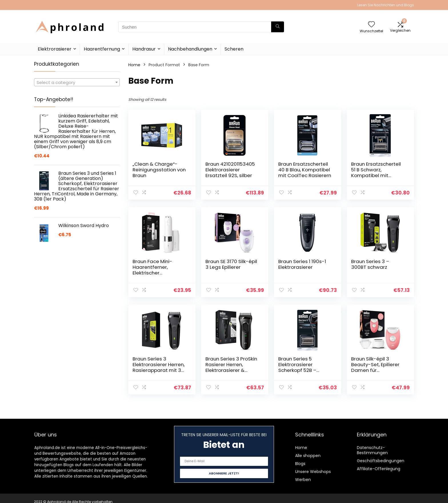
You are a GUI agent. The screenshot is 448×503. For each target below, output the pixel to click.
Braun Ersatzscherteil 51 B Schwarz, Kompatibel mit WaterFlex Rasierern (376, 173)
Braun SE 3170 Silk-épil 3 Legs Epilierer (231, 264)
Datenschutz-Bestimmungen (372, 450)
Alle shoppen (308, 456)
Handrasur (144, 49)
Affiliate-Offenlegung (379, 469)
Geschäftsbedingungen (381, 461)
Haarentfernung (102, 49)
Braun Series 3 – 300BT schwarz (370, 264)
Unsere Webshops (313, 472)
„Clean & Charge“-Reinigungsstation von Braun (159, 170)
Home (134, 65)
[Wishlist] (371, 25)
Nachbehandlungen (190, 49)
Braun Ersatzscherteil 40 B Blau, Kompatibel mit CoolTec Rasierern (305, 170)
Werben (303, 480)
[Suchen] (278, 27)
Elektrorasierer (55, 49)
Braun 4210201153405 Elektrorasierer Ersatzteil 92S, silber (230, 170)
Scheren (234, 49)
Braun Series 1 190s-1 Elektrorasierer (302, 264)
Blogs (300, 464)
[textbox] (77, 83)
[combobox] (77, 82)
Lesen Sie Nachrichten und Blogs (386, 5)
